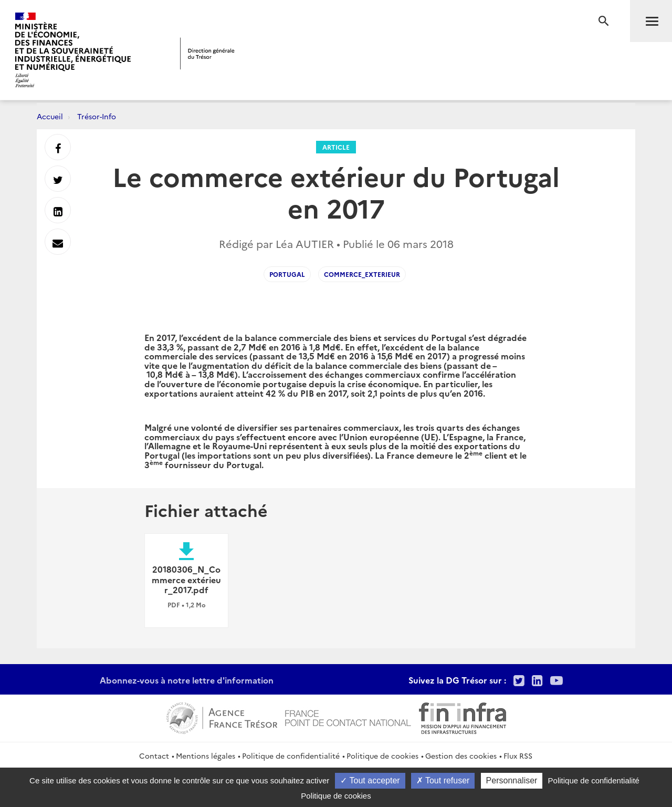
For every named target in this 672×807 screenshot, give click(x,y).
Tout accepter (370, 780)
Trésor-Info (97, 116)
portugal (287, 274)
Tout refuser (443, 780)
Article (336, 147)
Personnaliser (512, 780)
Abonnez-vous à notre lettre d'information (187, 680)
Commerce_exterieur (362, 274)
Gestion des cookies (461, 756)
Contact (154, 756)
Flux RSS (518, 756)
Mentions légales (206, 756)
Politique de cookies (382, 756)
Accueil (50, 116)
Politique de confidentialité (291, 756)
